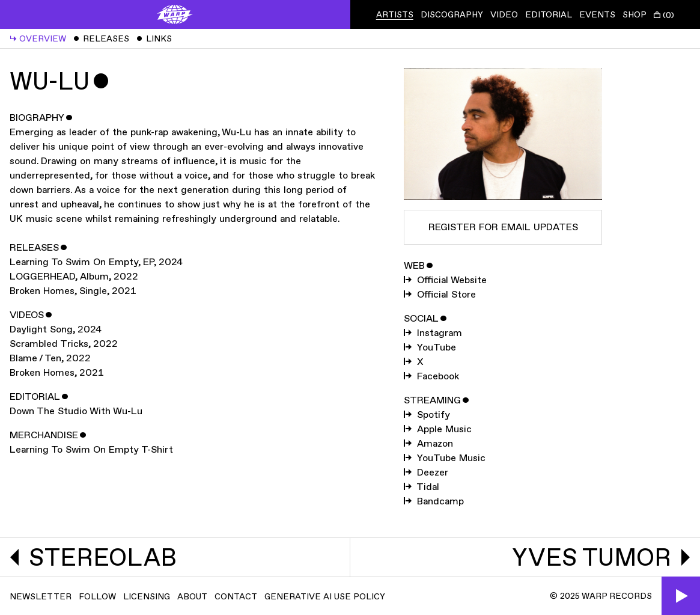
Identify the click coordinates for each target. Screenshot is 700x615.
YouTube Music (445, 458)
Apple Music (438, 430)
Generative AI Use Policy (325, 597)
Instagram (433, 333)
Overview (38, 39)
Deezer (426, 473)
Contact (236, 597)
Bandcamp (434, 502)
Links (154, 39)
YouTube (430, 348)
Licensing (147, 597)
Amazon (428, 444)
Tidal (422, 487)
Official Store (440, 295)
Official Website (445, 280)
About (192, 597)
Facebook (431, 377)
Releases (101, 39)
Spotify (427, 415)
